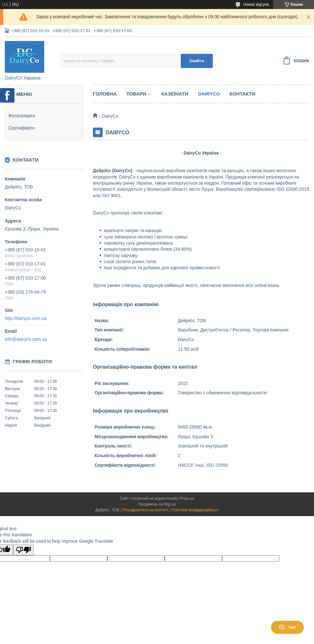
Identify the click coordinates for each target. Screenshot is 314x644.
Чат (287, 627)
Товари (136, 94)
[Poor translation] (23, 550)
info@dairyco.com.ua (26, 339)
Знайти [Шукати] (197, 61)
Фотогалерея (22, 116)
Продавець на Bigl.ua (157, 504)
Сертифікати (21, 128)
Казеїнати (175, 94)
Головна (105, 94)
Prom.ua (187, 498)
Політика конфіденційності (195, 510)
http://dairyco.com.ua (26, 318)
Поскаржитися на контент (145, 510)
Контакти (242, 94)
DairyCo (209, 94)
